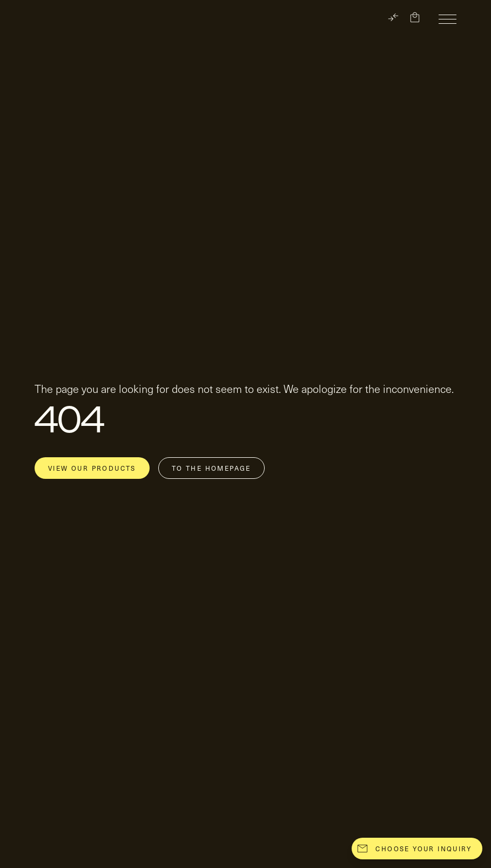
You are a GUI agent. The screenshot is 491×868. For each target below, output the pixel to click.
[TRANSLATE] (393, 17)
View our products (92, 468)
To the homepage (211, 468)
